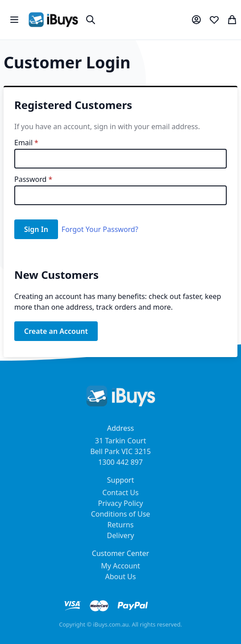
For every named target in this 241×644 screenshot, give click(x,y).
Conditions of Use (121, 514)
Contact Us (120, 492)
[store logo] (53, 20)
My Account (120, 566)
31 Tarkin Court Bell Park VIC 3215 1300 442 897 (120, 451)
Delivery (121, 535)
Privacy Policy (121, 503)
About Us (121, 577)
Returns (121, 525)
